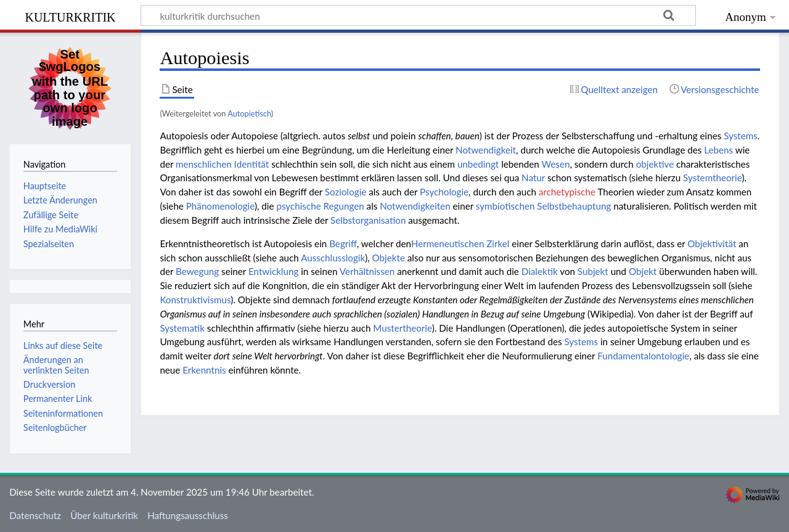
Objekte (389, 258)
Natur (533, 178)
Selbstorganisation (368, 220)
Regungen (344, 206)
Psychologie (444, 192)
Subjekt (593, 271)
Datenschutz (35, 515)
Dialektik (540, 271)
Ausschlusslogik (333, 258)
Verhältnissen (367, 271)
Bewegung (197, 271)
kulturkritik (70, 16)
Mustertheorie (402, 328)
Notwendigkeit (486, 150)
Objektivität (712, 243)
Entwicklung (273, 271)
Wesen (555, 164)
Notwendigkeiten (415, 206)
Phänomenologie (220, 206)
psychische (298, 206)
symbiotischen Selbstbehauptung (543, 206)
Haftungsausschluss (188, 515)
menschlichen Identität (222, 164)
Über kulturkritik (104, 515)
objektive (655, 164)
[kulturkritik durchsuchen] (418, 15)
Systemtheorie (712, 178)
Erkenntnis (204, 370)
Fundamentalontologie (643, 356)
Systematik (182, 328)
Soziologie (346, 192)
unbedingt (478, 164)
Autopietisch (249, 113)
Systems (741, 136)
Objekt (643, 271)
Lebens (718, 150)
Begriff (343, 243)
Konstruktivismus (195, 300)
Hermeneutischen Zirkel (460, 243)
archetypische (567, 192)
